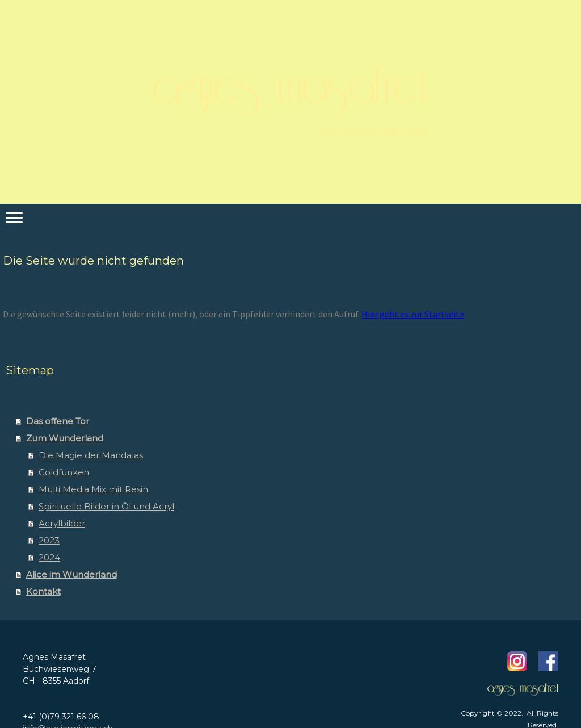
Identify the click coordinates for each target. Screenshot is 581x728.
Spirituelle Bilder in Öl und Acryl (106, 506)
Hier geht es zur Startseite (413, 314)
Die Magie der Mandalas (91, 455)
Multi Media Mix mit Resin (93, 489)
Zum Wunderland (65, 438)
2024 (49, 557)
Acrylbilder (62, 523)
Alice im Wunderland (71, 574)
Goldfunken (64, 472)
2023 (49, 540)
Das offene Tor (58, 421)
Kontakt (43, 591)
